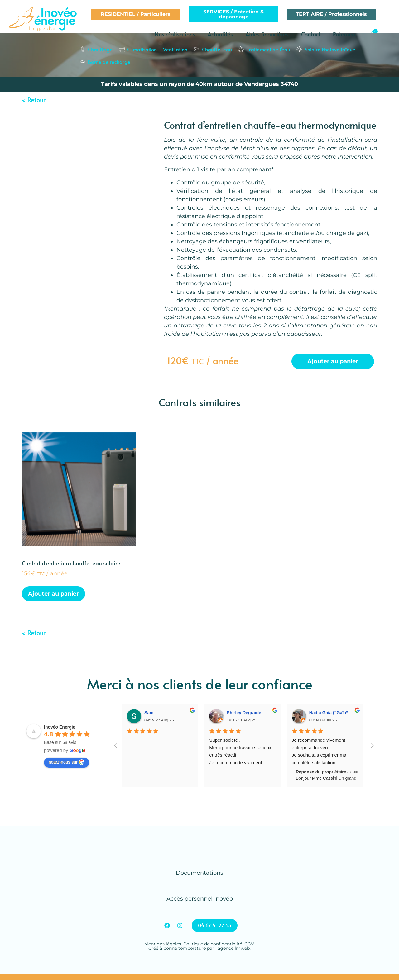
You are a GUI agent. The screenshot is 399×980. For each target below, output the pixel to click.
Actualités (220, 34)
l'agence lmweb (233, 948)
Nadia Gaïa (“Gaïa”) (329, 713)
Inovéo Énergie (60, 727)
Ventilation (175, 49)
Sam (149, 713)
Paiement (345, 34)
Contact (311, 34)
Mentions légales (163, 944)
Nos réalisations (175, 34)
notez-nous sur (67, 762)
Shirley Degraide (244, 713)
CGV (249, 944)
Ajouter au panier (333, 361)
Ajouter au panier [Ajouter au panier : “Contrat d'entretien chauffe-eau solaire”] (53, 594)
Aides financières (267, 34)
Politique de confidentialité (213, 944)
